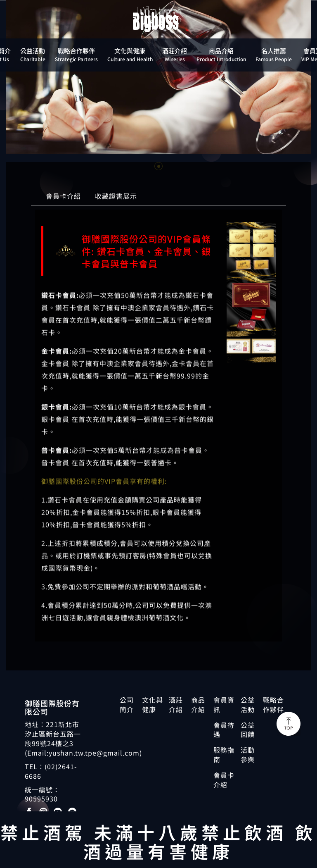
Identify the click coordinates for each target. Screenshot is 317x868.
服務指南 (224, 755)
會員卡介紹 (63, 198)
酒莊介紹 (176, 705)
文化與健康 (153, 705)
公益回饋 (248, 730)
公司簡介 (127, 705)
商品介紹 (198, 705)
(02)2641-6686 (51, 771)
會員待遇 (224, 730)
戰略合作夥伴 (273, 705)
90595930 (41, 799)
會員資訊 (224, 705)
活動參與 (248, 755)
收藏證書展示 (116, 198)
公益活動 (248, 705)
